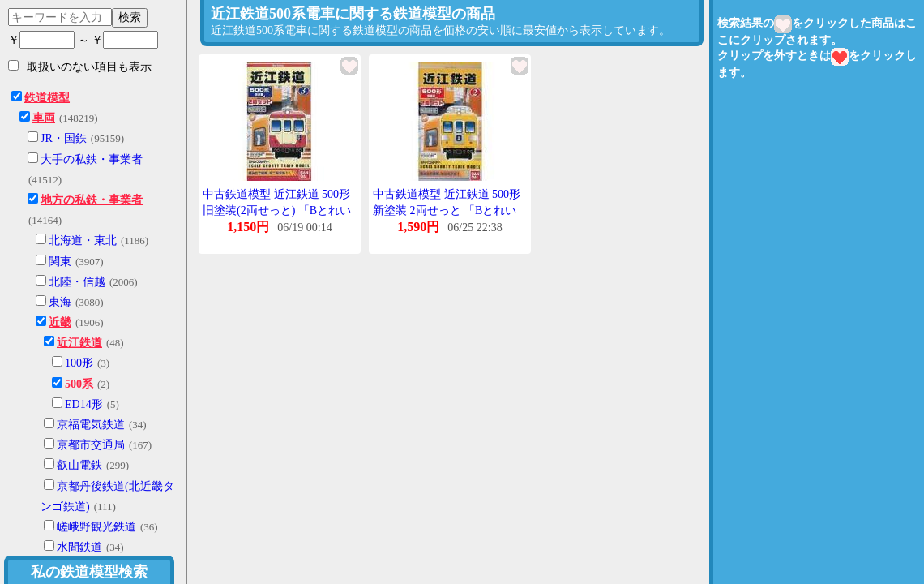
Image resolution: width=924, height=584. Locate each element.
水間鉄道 (79, 547)
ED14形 (84, 404)
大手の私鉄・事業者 (92, 159)
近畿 (60, 322)
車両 (44, 118)
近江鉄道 (79, 343)
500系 (79, 384)
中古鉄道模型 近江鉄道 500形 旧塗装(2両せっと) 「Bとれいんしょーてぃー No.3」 (277, 210)
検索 (130, 17)
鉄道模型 (47, 98)
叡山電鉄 (79, 465)
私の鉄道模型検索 (89, 572)
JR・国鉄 (64, 138)
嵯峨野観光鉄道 (96, 527)
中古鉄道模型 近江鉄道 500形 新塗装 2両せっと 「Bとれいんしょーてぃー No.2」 (447, 210)
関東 (60, 262)
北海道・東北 (83, 240)
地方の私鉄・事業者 (92, 200)
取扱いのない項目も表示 (80, 67)
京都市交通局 (91, 445)
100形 (79, 363)
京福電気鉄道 (91, 425)
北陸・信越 (77, 282)
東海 (60, 302)
